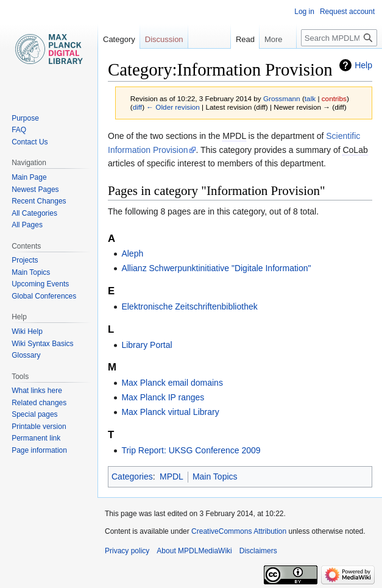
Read (239, 39)
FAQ (19, 130)
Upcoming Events (40, 284)
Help (363, 65)
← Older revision (173, 107)
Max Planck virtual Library (170, 412)
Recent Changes (39, 201)
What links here (37, 391)
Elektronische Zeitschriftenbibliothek (189, 306)
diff (137, 107)
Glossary (26, 355)
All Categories (34, 213)
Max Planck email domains (172, 383)
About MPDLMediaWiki (194, 551)
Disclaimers (258, 551)
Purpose (25, 118)
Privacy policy (127, 551)
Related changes (39, 403)
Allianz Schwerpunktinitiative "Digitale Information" (216, 268)
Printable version (39, 427)
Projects (25, 260)
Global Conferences (44, 296)
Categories (132, 476)
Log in (304, 12)
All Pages (27, 225)
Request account (347, 12)
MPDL (172, 476)
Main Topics (215, 476)
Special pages (34, 414)
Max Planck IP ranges (163, 397)
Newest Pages (35, 190)
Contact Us (30, 142)
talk (310, 98)
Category (119, 39)
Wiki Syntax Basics (42, 344)
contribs (334, 98)
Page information (39, 450)
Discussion (164, 39)
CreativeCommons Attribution (239, 531)
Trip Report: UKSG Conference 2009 (191, 450)
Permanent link (36, 438)
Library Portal (147, 345)
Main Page (29, 177)
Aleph (132, 253)
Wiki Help (27, 331)
